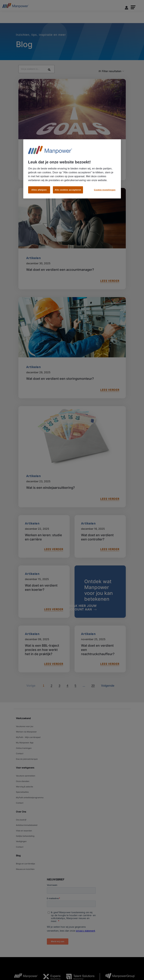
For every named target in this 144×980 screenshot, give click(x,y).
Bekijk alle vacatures (67, 967)
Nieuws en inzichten (25, 821)
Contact (20, 726)
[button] (133, 7)
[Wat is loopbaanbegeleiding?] (72, 109)
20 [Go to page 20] (93, 665)
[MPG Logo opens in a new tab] (117, 924)
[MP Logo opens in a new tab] (24, 924)
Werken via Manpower (26, 709)
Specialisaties (22, 757)
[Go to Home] (16, 6)
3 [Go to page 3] (59, 665)
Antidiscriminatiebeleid (27, 785)
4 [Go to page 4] (67, 665)
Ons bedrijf (21, 781)
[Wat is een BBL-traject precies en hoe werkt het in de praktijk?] (44, 628)
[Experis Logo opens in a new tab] (49, 924)
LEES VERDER (109, 151)
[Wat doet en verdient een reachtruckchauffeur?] (100, 628)
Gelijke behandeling (25, 793)
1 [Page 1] (43, 665)
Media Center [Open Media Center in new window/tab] (123, 963)
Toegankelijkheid (47, 963)
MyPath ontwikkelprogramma (30, 761)
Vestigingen (21, 797)
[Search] (79, 50)
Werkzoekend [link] (23, 698)
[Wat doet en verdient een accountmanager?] (72, 218)
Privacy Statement (67, 963)
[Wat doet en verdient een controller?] (100, 516)
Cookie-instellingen (104, 963)
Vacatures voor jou (25, 705)
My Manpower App (25, 717)
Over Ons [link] (21, 773)
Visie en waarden (24, 789)
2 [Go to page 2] (51, 665)
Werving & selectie (24, 753)
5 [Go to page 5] (75, 665)
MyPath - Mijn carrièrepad (28, 713)
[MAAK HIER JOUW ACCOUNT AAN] (90, 587)
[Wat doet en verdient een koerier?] (44, 571)
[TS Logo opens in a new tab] (78, 924)
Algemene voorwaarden (24, 963)
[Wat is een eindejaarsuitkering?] (72, 436)
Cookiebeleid (86, 963)
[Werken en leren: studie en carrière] (44, 516)
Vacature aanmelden (26, 745)
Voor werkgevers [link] (25, 738)
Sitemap (84, 967)
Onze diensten (23, 749)
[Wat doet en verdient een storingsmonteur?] (72, 327)
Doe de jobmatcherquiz (27, 730)
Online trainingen (24, 721)
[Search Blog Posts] (51, 49)
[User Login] (127, 8)
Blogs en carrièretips (25, 817)
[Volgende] (84, 665)
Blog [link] (18, 809)
